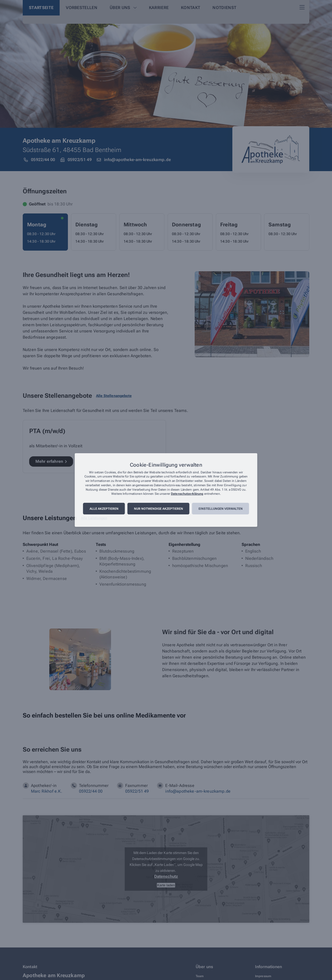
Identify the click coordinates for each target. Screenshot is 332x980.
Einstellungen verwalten (221, 509)
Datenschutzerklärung (187, 494)
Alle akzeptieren (104, 509)
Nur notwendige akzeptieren (159, 509)
